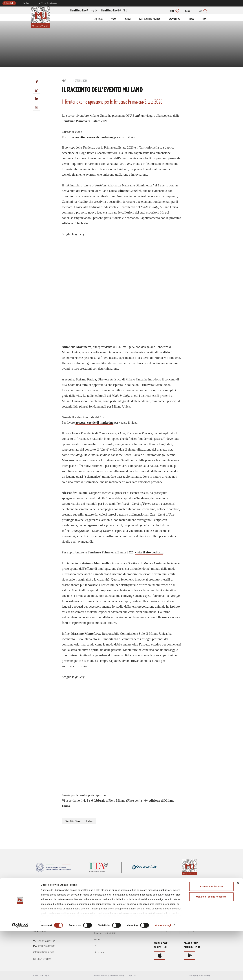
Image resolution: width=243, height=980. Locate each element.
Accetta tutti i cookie (211, 935)
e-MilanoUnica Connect (48, 3)
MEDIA (205, 19)
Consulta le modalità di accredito (171, 907)
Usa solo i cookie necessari (211, 945)
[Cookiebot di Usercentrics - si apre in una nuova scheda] (20, 974)
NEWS (191, 19)
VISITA (114, 19)
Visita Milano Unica (104, 907)
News (64, 81)
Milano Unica (9, 3)
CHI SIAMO (99, 19)
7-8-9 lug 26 (84, 11)
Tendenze (27, 3)
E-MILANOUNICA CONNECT (150, 19)
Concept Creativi (102, 927)
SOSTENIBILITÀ (175, 19)
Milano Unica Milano (72, 821)
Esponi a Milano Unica (105, 914)
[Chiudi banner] (238, 932)
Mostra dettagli (163, 974)
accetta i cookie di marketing (95, 137)
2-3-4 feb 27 (114, 11)
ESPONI (128, 19)
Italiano (187, 11)
